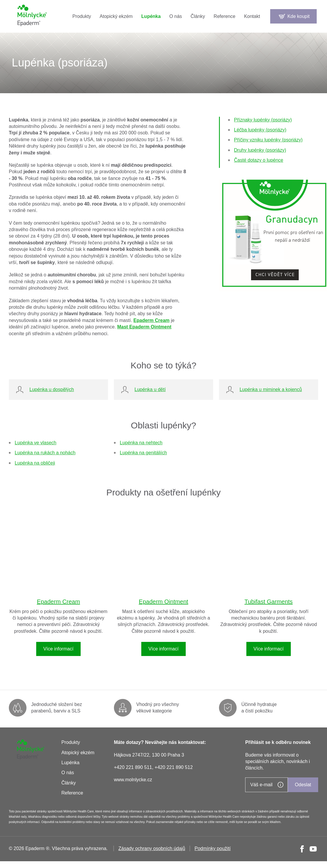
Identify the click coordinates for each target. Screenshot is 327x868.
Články (198, 16)
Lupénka (151, 16)
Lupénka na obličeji (35, 463)
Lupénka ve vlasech (35, 443)
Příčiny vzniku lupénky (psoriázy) (268, 140)
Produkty (82, 16)
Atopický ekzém (116, 16)
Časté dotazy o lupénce (259, 160)
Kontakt (252, 16)
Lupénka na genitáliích (143, 453)
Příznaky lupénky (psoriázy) (263, 120)
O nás (176, 16)
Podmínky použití (213, 848)
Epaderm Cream (151, 320)
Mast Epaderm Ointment (144, 327)
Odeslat (303, 785)
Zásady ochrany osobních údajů (152, 848)
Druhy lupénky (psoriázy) (260, 150)
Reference (225, 16)
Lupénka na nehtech (141, 443)
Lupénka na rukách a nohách (45, 453)
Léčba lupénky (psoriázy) (260, 130)
